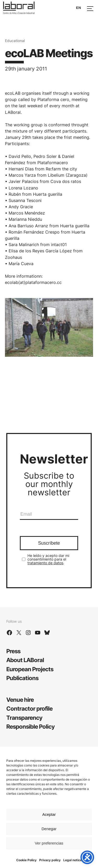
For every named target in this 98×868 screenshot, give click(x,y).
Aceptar (49, 814)
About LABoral (25, 660)
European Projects (30, 669)
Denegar (49, 829)
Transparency (24, 718)
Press (13, 651)
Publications (22, 678)
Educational (15, 41)
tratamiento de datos (45, 563)
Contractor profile (29, 708)
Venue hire (20, 700)
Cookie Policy (26, 860)
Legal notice (73, 860)
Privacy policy (50, 860)
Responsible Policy (30, 726)
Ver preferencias (49, 843)
